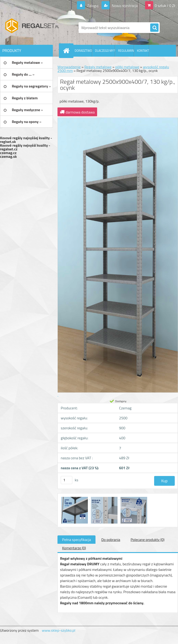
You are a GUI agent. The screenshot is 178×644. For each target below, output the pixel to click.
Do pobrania (111, 540)
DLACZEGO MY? (105, 51)
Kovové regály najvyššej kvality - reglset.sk (26, 140)
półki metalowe (127, 67)
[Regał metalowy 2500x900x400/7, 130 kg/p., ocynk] (75, 498)
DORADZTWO (83, 51)
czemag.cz (8, 153)
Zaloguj (93, 6)
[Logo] (32, 28)
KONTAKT (143, 51)
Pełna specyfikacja (76, 540)
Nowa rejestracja (124, 6)
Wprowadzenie (69, 67)
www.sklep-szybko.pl (58, 630)
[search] (154, 28)
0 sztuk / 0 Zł (165, 6)
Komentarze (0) (74, 548)
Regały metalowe (98, 67)
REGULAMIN (126, 51)
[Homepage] (67, 51)
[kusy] (67, 480)
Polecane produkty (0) (147, 540)
